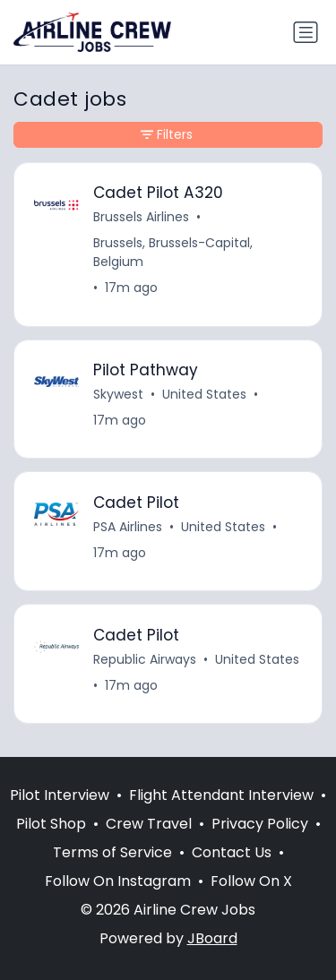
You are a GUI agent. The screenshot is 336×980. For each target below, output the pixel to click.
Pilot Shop (51, 824)
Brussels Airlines (141, 217)
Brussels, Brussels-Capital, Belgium (173, 252)
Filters (167, 134)
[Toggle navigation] (306, 32)
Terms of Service (112, 852)
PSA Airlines (128, 527)
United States (204, 394)
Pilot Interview (60, 795)
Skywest (118, 394)
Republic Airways (145, 659)
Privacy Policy (260, 824)
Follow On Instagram (118, 881)
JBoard (212, 938)
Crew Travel (149, 824)
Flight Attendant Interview (221, 795)
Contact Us (232, 852)
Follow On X (251, 881)
